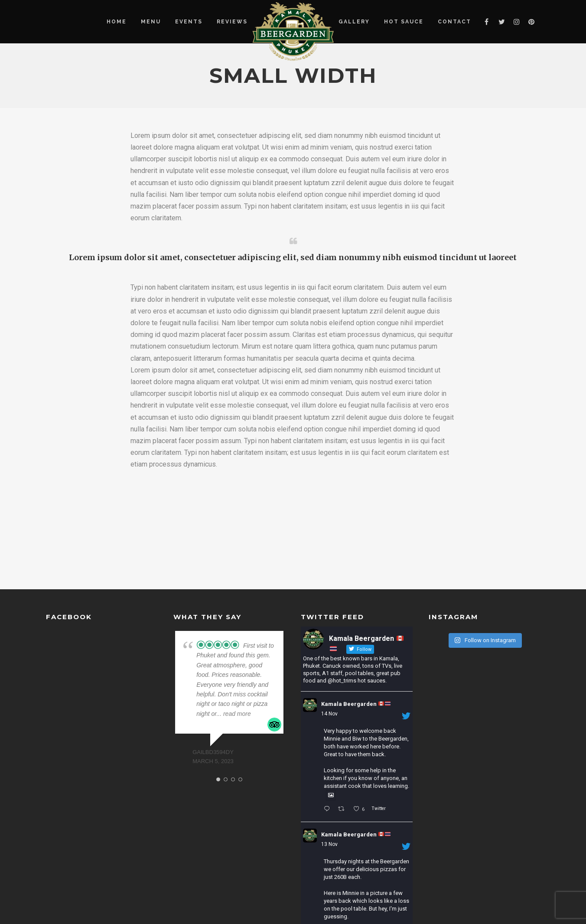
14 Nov (329, 714)
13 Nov (329, 844)
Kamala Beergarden (356, 704)
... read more (233, 714)
